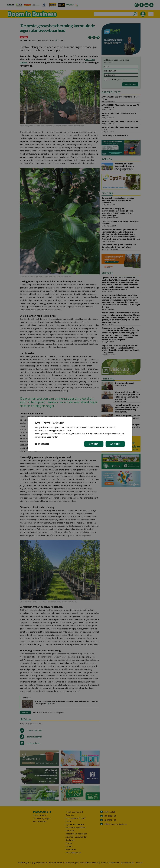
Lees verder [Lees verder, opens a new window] (52, 437)
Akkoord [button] (115, 444)
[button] (42, 444)
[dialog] (80, 434)
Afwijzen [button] (94, 444)
